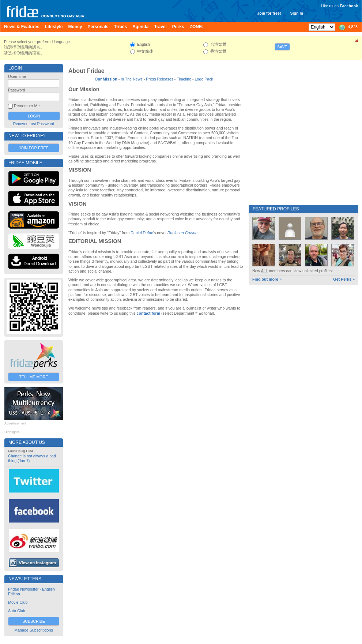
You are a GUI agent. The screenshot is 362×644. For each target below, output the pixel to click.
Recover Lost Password (34, 124)
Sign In (297, 13)
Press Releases (160, 79)
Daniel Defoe (142, 233)
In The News (132, 79)
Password (17, 90)
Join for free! (269, 13)
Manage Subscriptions (33, 630)
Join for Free (33, 148)
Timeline (184, 79)
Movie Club (18, 602)
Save (282, 47)
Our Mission (106, 79)
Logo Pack (204, 79)
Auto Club (17, 611)
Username (17, 76)
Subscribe (34, 621)
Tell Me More (34, 377)
